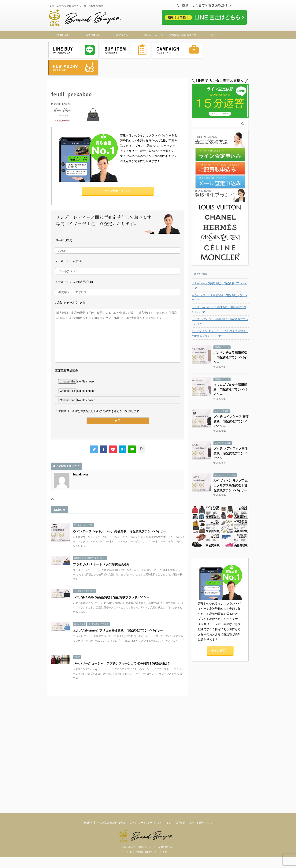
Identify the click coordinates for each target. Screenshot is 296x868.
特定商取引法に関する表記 (111, 691)
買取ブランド (123, 35)
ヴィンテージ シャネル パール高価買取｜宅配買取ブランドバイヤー (119, 513)
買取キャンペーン (154, 35)
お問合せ (180, 691)
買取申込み (63, 35)
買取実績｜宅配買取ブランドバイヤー (184, 36)
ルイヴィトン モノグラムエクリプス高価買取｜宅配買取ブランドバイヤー (220, 315)
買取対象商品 (93, 35)
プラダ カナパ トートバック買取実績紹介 (101, 546)
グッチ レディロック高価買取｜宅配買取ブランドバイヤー (220, 304)
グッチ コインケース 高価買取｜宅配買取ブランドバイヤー (219, 292)
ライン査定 (220, 633)
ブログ (215, 35)
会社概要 (88, 691)
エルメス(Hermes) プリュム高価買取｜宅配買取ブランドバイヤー (118, 612)
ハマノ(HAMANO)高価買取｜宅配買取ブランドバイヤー (111, 579)
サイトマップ (164, 691)
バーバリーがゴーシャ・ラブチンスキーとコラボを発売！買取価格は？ (122, 645)
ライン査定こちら (117, 173)
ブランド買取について (201, 691)
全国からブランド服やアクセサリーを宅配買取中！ (148, 716)
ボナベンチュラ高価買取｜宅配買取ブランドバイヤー (220, 268)
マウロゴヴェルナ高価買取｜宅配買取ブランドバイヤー (220, 280)
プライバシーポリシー (141, 691)
